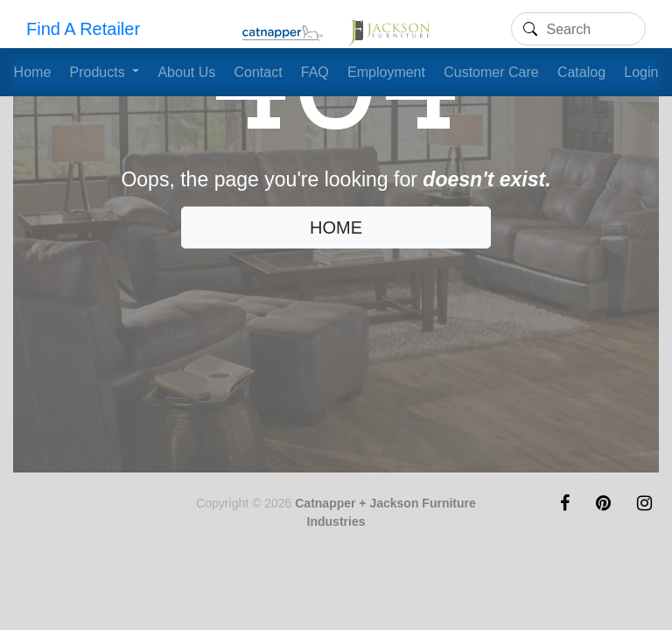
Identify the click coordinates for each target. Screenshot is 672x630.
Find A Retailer (83, 29)
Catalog (581, 72)
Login (641, 72)
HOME (336, 227)
